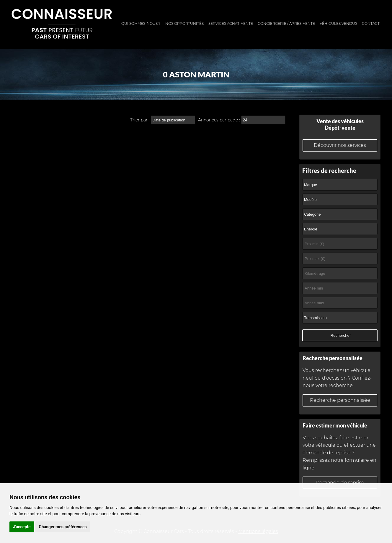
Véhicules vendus (338, 23)
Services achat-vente (231, 23)
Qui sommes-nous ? (141, 23)
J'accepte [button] (22, 527)
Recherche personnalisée (340, 400)
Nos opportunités (184, 23)
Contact (371, 23)
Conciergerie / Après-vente (286, 23)
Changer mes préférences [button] (63, 527)
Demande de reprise (340, 483)
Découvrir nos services (340, 145)
